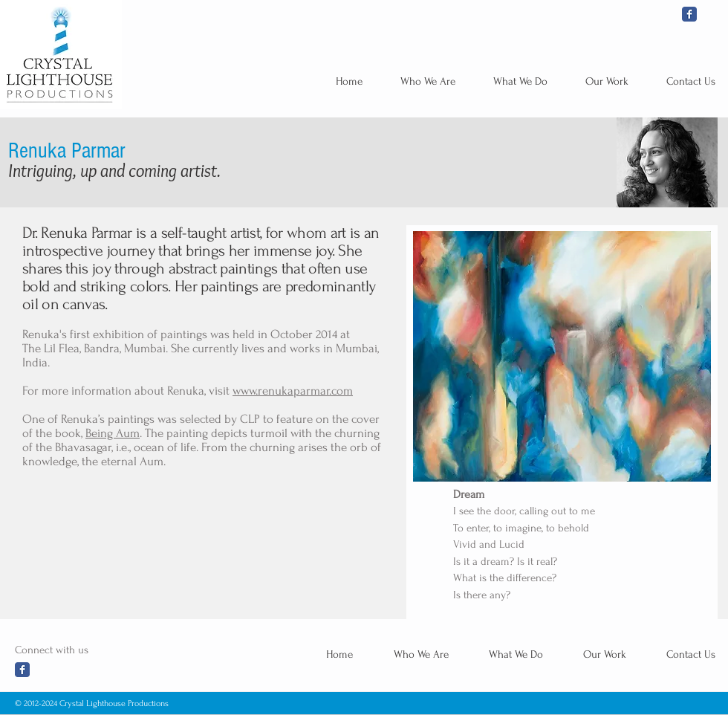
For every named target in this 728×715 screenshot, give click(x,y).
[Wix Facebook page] (689, 14)
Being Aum (113, 433)
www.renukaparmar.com (293, 391)
